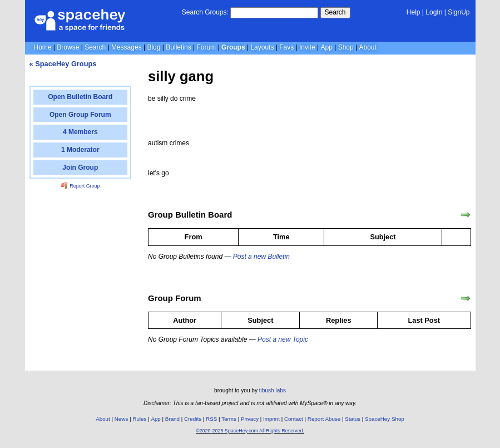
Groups (233, 47)
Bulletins (178, 47)
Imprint (271, 419)
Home (43, 47)
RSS (211, 419)
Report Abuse (324, 419)
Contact (294, 419)
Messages (127, 47)
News (122, 419)
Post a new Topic (283, 339)
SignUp (459, 12)
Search (335, 12)
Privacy (250, 419)
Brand (172, 419)
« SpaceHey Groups (63, 64)
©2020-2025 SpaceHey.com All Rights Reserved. (250, 431)
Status (353, 419)
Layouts (262, 47)
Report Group (81, 186)
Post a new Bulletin (261, 257)
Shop (346, 47)
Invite (307, 47)
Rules (139, 419)
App (327, 47)
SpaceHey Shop (385, 419)
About (367, 47)
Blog (154, 47)
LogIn (434, 12)
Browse (68, 47)
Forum (206, 47)
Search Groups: (205, 12)
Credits (193, 419)
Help (414, 12)
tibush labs (273, 390)
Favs (286, 47)
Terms (229, 419)
